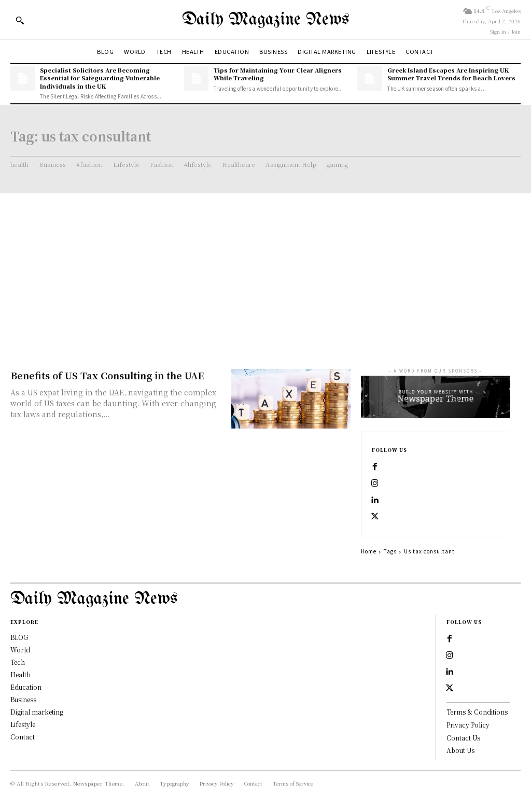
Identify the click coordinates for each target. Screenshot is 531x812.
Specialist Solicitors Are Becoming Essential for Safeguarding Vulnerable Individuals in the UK (100, 78)
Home (369, 551)
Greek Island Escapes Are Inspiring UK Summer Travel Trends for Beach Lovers (451, 74)
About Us (460, 751)
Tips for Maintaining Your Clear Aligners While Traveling (278, 74)
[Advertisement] (265, 270)
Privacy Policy (468, 725)
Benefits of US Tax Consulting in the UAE (107, 375)
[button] (20, 20)
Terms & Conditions (477, 712)
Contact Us (463, 738)
